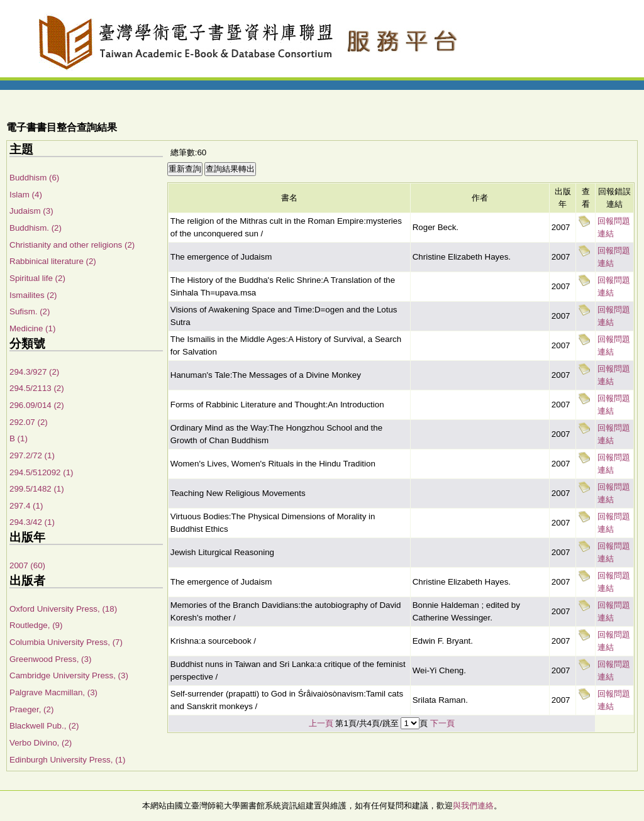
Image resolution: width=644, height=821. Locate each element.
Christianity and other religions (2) (72, 245)
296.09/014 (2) (37, 405)
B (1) (19, 438)
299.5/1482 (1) (37, 489)
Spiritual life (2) (37, 278)
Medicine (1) (32, 328)
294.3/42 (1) (32, 522)
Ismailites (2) (33, 295)
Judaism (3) (31, 211)
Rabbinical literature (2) (53, 261)
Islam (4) (26, 195)
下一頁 (442, 723)
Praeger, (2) (31, 709)
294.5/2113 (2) (37, 388)
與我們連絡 (473, 806)
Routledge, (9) (36, 625)
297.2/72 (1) (32, 455)
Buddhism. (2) (36, 228)
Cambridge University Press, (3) (69, 675)
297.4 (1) (26, 506)
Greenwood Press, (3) (50, 659)
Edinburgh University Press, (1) (67, 760)
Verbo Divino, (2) (41, 743)
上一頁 (321, 723)
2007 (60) (27, 565)
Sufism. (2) (30, 311)
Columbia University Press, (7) (66, 642)
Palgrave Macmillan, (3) (53, 692)
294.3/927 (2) (34, 372)
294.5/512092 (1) (42, 472)
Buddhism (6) (34, 178)
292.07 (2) (29, 422)
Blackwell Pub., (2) (44, 726)
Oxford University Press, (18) (63, 609)
